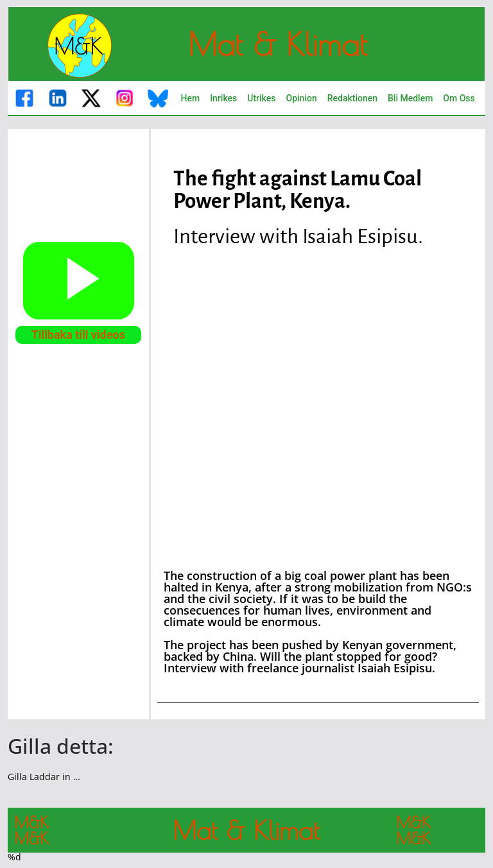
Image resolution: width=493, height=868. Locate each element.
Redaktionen (352, 98)
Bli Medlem (410, 98)
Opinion (302, 98)
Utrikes (261, 98)
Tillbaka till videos (78, 335)
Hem (190, 98)
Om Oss (459, 98)
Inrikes (223, 98)
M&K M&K (31, 830)
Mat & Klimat (278, 44)
